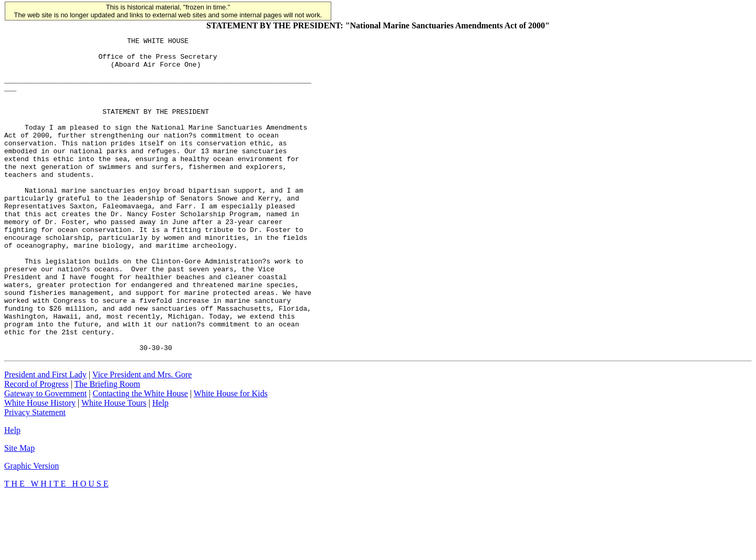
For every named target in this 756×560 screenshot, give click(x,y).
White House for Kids (231, 456)
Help (160, 466)
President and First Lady (45, 437)
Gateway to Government (45, 456)
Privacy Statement (35, 475)
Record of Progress (36, 447)
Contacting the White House (140, 456)
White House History (40, 466)
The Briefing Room (107, 447)
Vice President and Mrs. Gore (142, 437)
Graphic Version (31, 529)
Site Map (19, 511)
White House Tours (114, 466)
